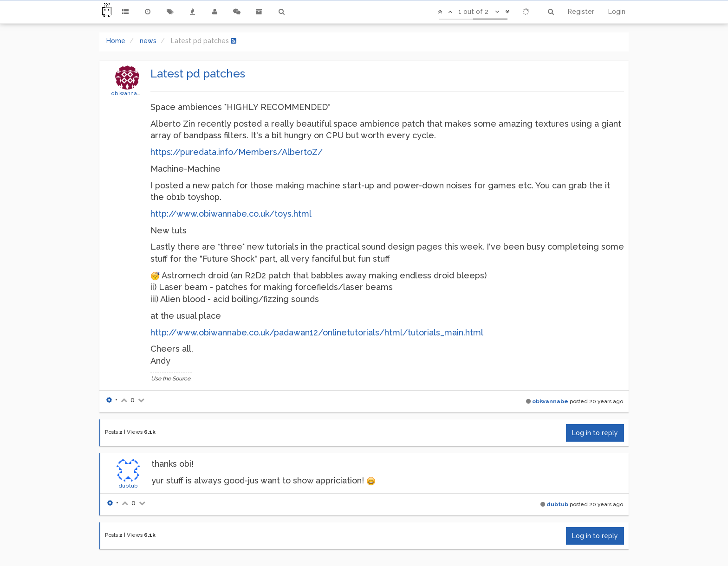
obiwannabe (128, 93)
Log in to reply (595, 433)
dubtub (128, 486)
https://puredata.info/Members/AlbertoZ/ (237, 152)
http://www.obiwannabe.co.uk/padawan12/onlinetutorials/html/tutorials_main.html (317, 332)
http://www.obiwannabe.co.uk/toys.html (231, 214)
